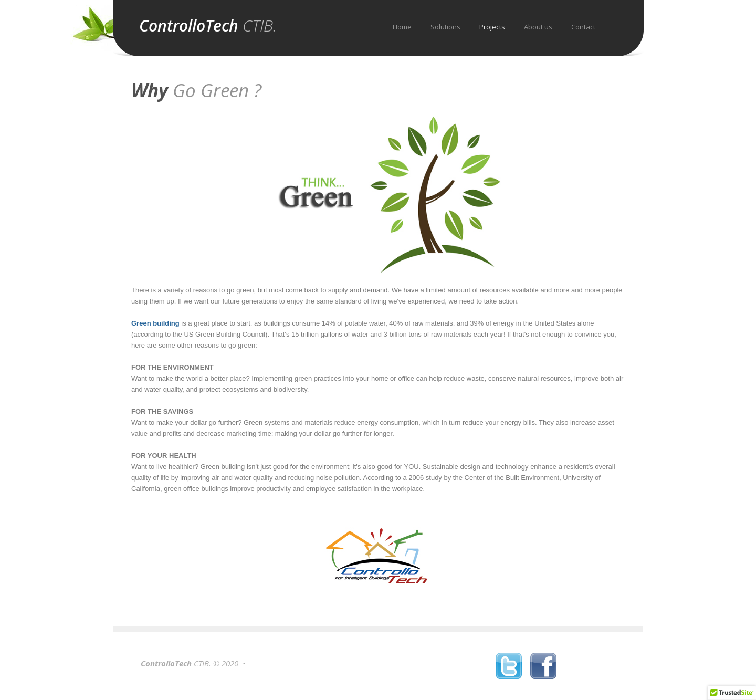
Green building (155, 323)
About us (538, 27)
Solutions (445, 27)
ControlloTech (208, 26)
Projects (492, 27)
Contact (583, 27)
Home (402, 27)
